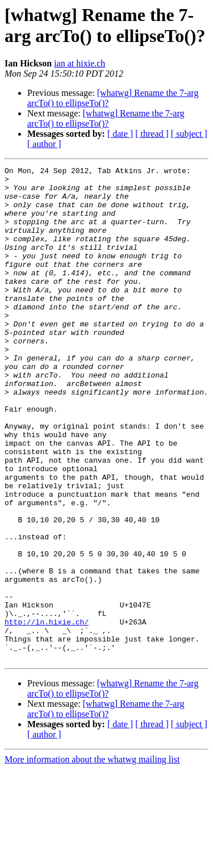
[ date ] (120, 134)
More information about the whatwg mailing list (92, 858)
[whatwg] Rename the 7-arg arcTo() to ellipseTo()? (106, 118)
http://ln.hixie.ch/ (47, 714)
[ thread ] (152, 134)
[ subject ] (189, 134)
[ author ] (44, 144)
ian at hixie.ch (80, 63)
